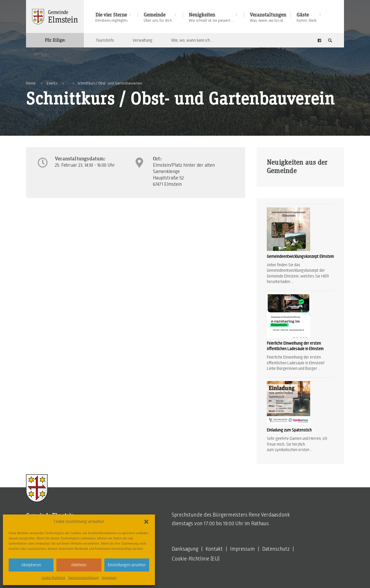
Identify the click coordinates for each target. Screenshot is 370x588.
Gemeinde (158, 18)
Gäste (307, 18)
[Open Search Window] (330, 40)
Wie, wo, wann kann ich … (192, 40)
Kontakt (214, 549)
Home (31, 83)
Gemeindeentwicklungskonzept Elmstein (300, 256)
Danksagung (185, 549)
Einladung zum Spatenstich (289, 430)
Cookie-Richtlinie (53, 578)
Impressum (109, 578)
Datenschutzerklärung (84, 578)
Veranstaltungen (268, 18)
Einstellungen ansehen (127, 565)
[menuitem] (116, 16)
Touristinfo (105, 40)
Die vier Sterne (111, 18)
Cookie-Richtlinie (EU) (196, 559)
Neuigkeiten (211, 18)
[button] (146, 522)
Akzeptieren (31, 565)
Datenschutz (276, 549)
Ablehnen (79, 565)
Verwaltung (143, 40)
